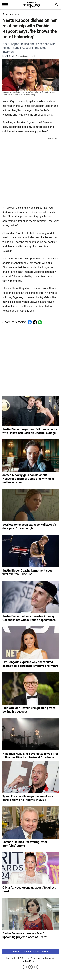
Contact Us (18, 951)
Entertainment (11, 14)
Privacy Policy (41, 951)
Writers (29, 951)
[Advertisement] (30, 171)
